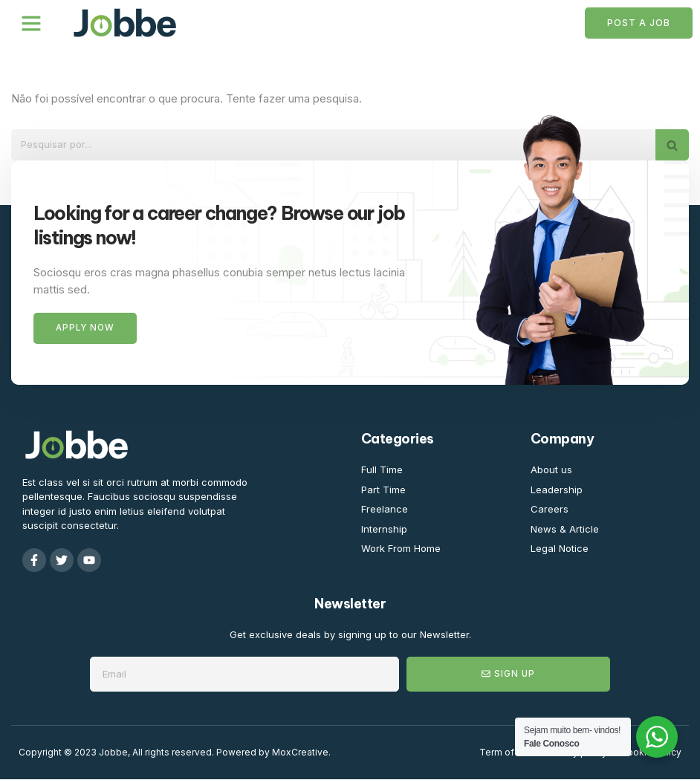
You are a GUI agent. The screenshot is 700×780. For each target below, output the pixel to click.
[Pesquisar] (333, 146)
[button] (31, 23)
